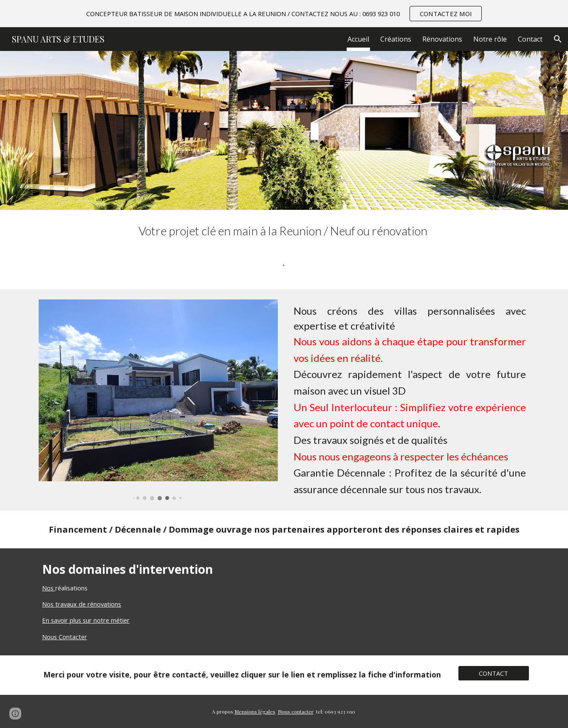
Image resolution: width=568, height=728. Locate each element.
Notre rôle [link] (490, 39)
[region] (284, 14)
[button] (558, 39)
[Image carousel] (158, 400)
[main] (284, 231)
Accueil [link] (358, 39)
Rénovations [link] (442, 39)
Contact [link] (530, 39)
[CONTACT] (494, 673)
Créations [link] (396, 39)
